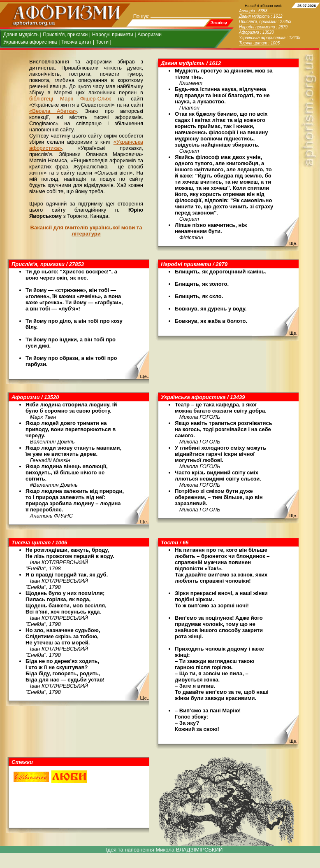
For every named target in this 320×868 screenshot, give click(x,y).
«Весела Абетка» (53, 111)
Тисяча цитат (76, 42)
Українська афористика (30, 42)
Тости (102, 42)
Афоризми (150, 35)
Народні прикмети (113, 35)
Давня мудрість (21, 35)
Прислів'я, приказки (65, 35)
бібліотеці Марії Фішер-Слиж (70, 99)
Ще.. (294, 243)
